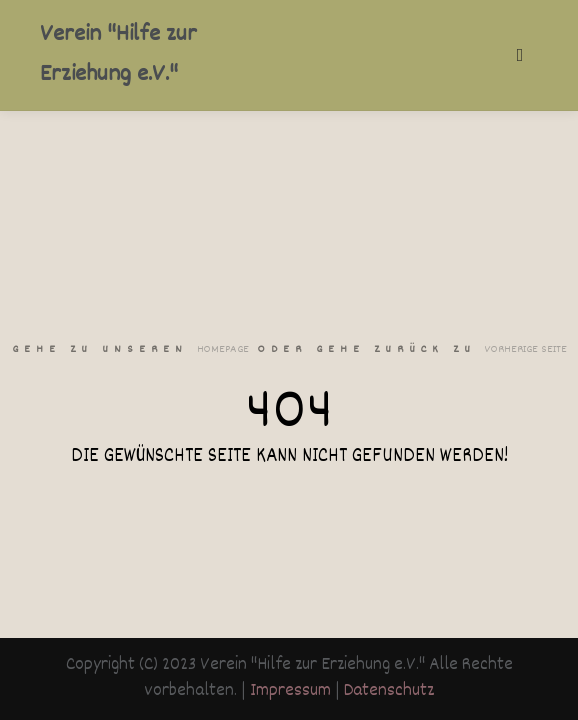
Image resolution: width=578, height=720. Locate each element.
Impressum (290, 691)
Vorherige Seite (526, 349)
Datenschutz (389, 691)
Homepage (223, 349)
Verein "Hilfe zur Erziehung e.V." (118, 55)
